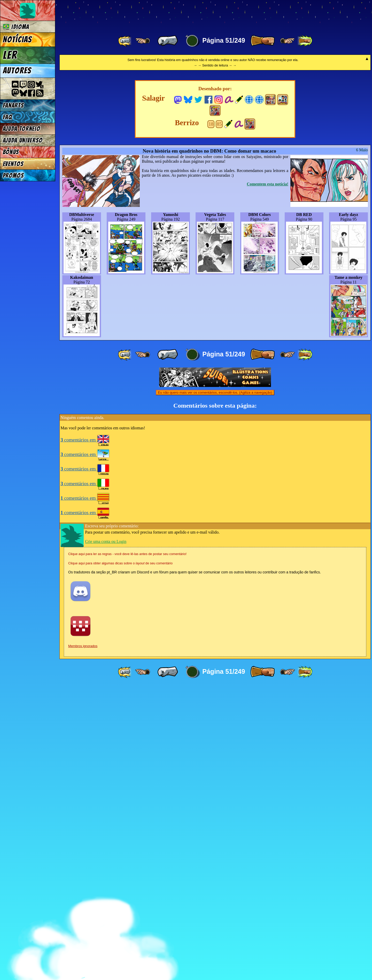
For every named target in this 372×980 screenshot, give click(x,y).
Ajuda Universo (23, 140)
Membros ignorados (83, 940)
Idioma (16, 27)
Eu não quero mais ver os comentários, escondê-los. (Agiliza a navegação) (215, 686)
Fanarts (13, 105)
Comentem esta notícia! (268, 478)
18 (211, 418)
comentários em (85, 734)
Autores (17, 71)
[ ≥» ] (288, 41)
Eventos (13, 164)
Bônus (11, 152)
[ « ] (168, 41)
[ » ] (262, 41)
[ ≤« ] (143, 41)
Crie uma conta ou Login (106, 835)
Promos (13, 175)
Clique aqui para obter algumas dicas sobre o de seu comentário (120, 857)
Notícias (17, 40)
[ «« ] (125, 41)
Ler (10, 55)
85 (219, 418)
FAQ (7, 117)
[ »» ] (305, 41)
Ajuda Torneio (22, 129)
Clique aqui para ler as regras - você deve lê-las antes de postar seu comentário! (127, 848)
